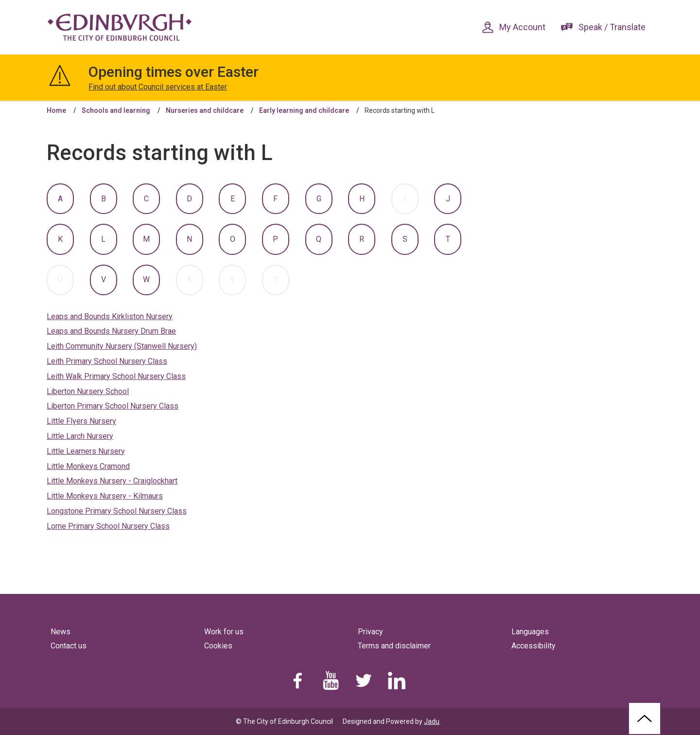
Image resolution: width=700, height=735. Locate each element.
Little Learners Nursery (86, 451)
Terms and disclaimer (394, 646)
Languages (530, 632)
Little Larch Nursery (80, 436)
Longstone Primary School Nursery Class (117, 511)
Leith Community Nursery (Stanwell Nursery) (122, 346)
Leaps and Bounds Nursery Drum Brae (111, 331)
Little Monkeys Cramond (88, 466)
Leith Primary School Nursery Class (107, 361)
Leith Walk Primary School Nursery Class (116, 376)
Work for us (224, 632)
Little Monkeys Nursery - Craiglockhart (112, 481)
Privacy (370, 632)
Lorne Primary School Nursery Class (108, 526)
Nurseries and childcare (205, 110)
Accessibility (534, 646)
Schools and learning (116, 110)
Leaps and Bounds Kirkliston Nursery (110, 316)
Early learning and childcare (304, 110)
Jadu (432, 721)
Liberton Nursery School (88, 391)
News (61, 632)
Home (56, 110)
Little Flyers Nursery (81, 421)
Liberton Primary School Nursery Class (113, 406)
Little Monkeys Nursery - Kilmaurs (105, 496)
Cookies (218, 646)
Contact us (69, 646)
